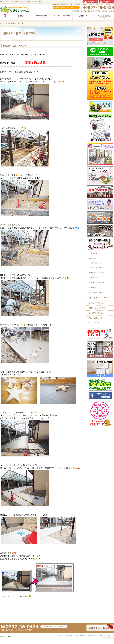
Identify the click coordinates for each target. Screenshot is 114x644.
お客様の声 (93, 278)
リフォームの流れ (96, 293)
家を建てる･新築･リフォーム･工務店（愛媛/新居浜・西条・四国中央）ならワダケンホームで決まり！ (87, 635)
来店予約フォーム (96, 318)
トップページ (94, 254)
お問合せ (106, 2)
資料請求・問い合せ (97, 313)
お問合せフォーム (100, 627)
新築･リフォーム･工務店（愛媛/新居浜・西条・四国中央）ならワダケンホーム (21, 2)
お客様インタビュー (97, 283)
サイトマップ (94, 323)
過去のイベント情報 (97, 272)
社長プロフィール (96, 263)
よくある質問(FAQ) (96, 303)
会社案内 (92, 259)
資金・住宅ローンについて (99, 298)
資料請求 (91, 2)
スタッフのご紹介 (96, 267)
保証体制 (92, 288)
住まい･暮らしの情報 (97, 308)
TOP (1, 23)
